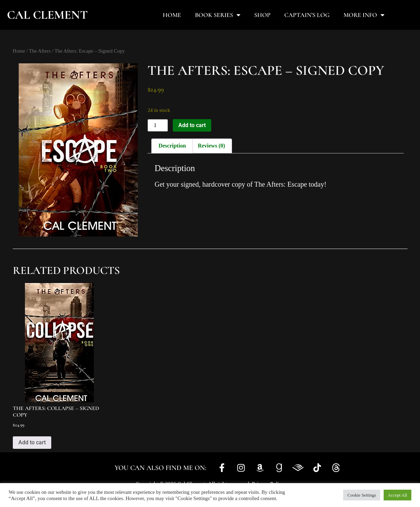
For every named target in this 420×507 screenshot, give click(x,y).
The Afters (40, 51)
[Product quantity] (158, 125)
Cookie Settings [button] (362, 495)
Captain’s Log (307, 15)
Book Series (218, 15)
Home (172, 15)
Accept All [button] (397, 495)
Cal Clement (47, 15)
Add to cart (192, 125)
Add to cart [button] (32, 442)
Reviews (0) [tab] (211, 146)
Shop (262, 15)
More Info (364, 15)
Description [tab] (172, 146)
